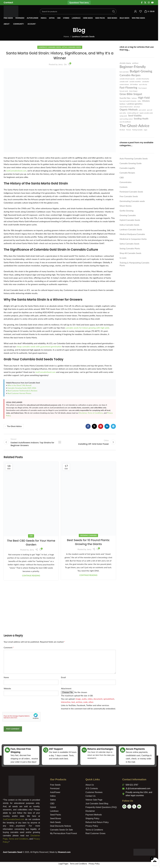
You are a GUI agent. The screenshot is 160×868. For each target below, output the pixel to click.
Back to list (60, 442)
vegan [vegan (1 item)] (145, 130)
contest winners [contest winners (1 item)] (124, 84)
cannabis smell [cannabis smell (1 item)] (124, 82)
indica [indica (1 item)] (139, 101)
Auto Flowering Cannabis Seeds (134, 158)
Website (7, 688)
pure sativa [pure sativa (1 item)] (123, 113)
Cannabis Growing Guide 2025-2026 (22, 388)
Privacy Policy (94, 864)
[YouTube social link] (152, 3)
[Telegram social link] (113, 426)
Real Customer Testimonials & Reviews (23, 391)
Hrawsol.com (64, 852)
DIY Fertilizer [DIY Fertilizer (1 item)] (134, 84)
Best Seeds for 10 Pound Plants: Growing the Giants (88, 542)
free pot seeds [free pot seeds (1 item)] (124, 91)
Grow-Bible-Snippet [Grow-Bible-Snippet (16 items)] (131, 94)
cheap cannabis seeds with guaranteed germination (39, 346)
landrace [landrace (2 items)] (123, 104)
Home (66, 36)
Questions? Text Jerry (79, 2)
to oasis (123, 258)
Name (6, 677)
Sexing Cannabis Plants (130, 248)
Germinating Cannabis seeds (132, 201)
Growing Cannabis (88, 535)
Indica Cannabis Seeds (129, 225)
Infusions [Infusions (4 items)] (146, 101)
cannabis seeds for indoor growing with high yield (87, 328)
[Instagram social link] (149, 3)
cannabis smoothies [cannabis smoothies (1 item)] (135, 82)
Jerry (61, 64)
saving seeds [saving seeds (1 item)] (123, 116)
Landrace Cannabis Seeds (83, 36)
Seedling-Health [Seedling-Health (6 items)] (141, 119)
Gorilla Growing (127, 211)
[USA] (139, 822)
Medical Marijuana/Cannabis (132, 234)
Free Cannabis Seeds (129, 196)
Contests (124, 187)
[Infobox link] (8, 2)
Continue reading (31, 576)
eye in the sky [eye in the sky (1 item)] (143, 84)
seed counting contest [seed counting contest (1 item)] (126, 119)
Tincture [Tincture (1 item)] (129, 130)
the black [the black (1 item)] (122, 130)
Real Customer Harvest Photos (19, 393)
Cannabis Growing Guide (131, 163)
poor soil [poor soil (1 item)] (150, 110)
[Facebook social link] (142, 3)
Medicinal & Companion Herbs (133, 239)
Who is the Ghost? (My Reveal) (19, 385)
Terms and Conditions (19, 839)
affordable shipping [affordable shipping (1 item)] (125, 63)
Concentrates (126, 182)
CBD (31, 536)
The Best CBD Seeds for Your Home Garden (31, 543)
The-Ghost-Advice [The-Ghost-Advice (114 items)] (135, 126)
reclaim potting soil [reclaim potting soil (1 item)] (133, 113)
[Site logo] (11, 11)
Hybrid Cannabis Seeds (130, 220)
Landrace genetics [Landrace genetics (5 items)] (134, 104)
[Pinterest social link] (101, 426)
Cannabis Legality (127, 168)
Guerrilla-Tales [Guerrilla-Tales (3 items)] (125, 98)
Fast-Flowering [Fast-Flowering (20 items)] (128, 88)
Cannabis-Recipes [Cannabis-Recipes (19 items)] (130, 75)
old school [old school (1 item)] (137, 107)
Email (63, 677)
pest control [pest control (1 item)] (142, 110)
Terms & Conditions (95, 413)
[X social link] (145, 3)
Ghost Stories (126, 206)
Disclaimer (83, 413)
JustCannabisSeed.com (16, 171)
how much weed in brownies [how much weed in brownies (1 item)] (128, 101)
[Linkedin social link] (107, 426)
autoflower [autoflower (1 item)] (135, 63)
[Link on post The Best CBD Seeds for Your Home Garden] (31, 499)
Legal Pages (63, 864)
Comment (9, 647)
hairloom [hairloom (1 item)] (134, 98)
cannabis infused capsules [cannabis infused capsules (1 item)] (127, 79)
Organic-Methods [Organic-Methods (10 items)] (129, 110)
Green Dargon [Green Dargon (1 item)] (133, 91)
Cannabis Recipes (127, 173)
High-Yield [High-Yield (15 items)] (144, 98)
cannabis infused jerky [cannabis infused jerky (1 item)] (142, 79)
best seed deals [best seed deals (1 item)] (124, 72)
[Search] (78, 11)
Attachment (66, 688)
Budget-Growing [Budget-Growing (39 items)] (141, 71)
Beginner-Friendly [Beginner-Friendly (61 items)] (133, 67)
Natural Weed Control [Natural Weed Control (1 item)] (126, 107)
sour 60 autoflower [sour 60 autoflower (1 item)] (125, 122)
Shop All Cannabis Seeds (130, 253)
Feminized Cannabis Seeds (131, 192)
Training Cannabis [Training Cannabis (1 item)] (137, 130)
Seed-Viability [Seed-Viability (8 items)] (135, 116)
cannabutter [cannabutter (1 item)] (146, 82)
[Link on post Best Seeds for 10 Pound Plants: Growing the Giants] (88, 499)
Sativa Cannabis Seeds (71, 47)
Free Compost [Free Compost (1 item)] (142, 88)
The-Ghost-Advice (14, 426)
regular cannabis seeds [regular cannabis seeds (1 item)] (146, 113)
